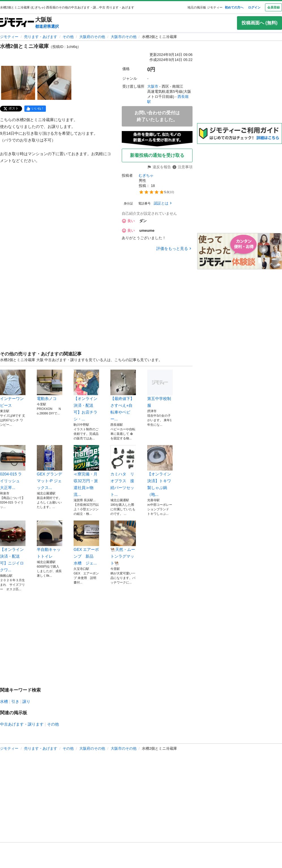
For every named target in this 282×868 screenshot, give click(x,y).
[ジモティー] (17, 23)
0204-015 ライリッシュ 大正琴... (13, 467)
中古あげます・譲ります (22, 724)
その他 (68, 37)
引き (15, 701)
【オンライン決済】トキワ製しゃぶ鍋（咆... (160, 471)
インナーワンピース (13, 389)
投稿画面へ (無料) (259, 23)
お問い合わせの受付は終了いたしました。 (157, 116)
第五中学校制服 (160, 389)
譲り (26, 701)
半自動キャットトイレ (50, 540)
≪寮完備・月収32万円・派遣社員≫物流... (86, 471)
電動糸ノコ (50, 385)
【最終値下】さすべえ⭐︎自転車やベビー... (123, 395)
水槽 (4, 701)
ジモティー (9, 37)
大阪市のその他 (124, 37)
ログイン (254, 7)
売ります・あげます (41, 37)
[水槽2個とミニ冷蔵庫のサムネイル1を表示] (18, 83)
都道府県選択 (47, 26)
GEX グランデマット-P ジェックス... (50, 467)
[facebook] (35, 109)
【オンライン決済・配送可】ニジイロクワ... (13, 546)
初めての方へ (234, 7)
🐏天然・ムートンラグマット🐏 (123, 543)
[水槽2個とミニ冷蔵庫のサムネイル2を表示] (54, 83)
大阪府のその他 (92, 37)
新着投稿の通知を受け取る (157, 155)
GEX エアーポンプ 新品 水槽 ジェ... (86, 543)
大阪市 (153, 86)
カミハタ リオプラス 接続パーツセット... (123, 471)
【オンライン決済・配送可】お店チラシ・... (86, 395)
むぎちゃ (146, 175)
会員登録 (274, 7)
